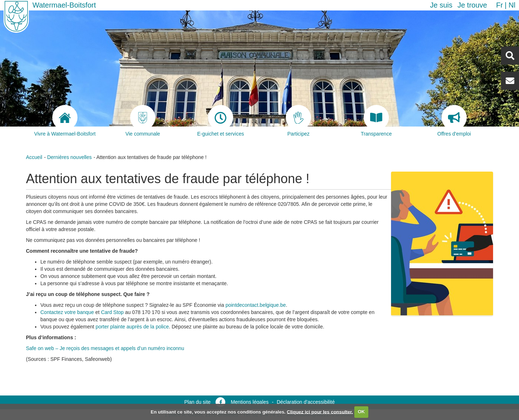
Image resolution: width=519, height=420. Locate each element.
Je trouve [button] (472, 5)
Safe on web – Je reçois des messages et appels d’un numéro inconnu (105, 348)
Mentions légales (250, 402)
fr (499, 5)
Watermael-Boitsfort (64, 5)
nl (512, 5)
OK (361, 412)
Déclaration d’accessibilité (306, 402)
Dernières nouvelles (70, 157)
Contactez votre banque (67, 312)
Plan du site (197, 402)
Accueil (34, 157)
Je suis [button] (441, 5)
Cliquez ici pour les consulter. (320, 412)
